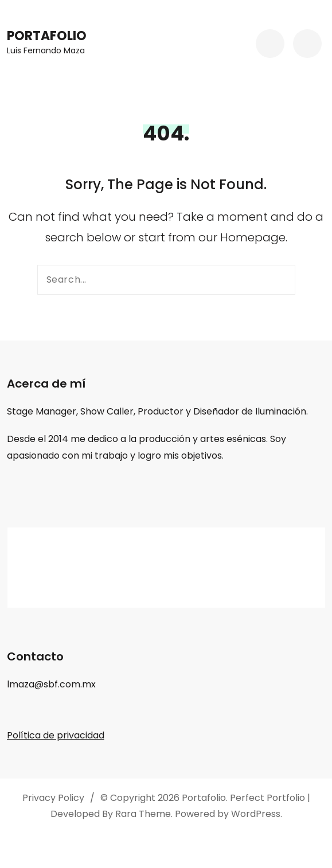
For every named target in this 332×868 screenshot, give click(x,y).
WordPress (256, 814)
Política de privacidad (56, 735)
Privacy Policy (53, 798)
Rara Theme (143, 814)
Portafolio (47, 36)
